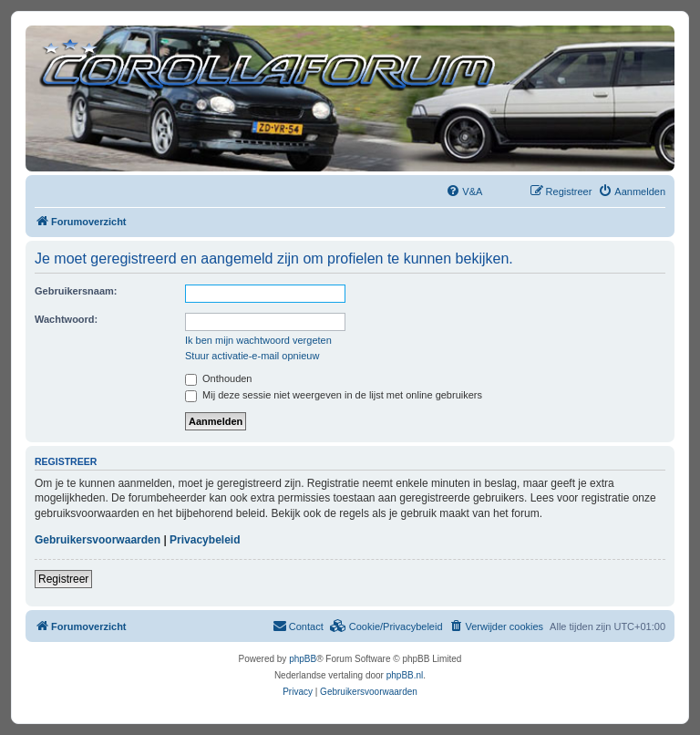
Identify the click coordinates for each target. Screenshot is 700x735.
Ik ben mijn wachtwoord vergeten (258, 340)
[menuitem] (464, 192)
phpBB (303, 659)
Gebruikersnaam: (76, 291)
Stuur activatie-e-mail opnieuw (252, 356)
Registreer (63, 579)
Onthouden (219, 378)
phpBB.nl (405, 675)
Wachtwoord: (66, 319)
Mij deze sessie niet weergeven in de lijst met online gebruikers (334, 395)
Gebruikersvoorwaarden (98, 540)
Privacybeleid (205, 540)
